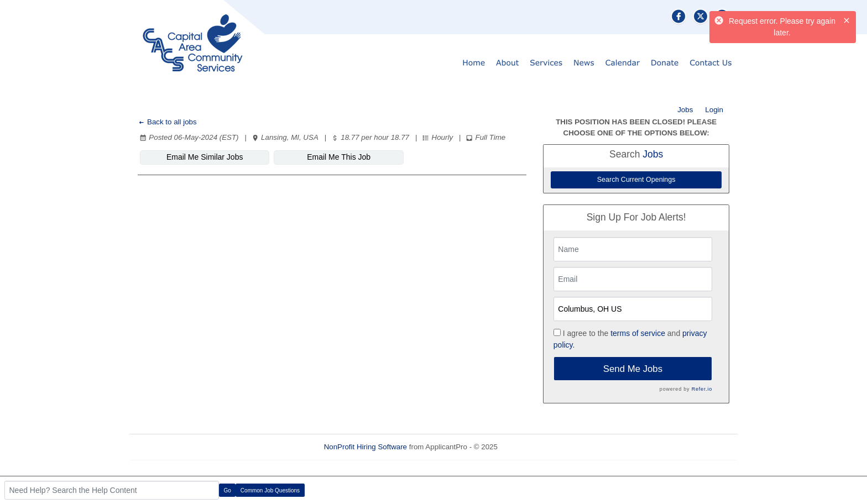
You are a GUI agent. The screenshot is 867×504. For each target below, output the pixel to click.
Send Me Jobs (633, 369)
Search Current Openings (636, 180)
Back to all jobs (167, 122)
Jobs (685, 110)
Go (228, 490)
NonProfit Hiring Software (365, 447)
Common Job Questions (270, 490)
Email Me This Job (339, 157)
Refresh (531, 447)
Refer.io (702, 389)
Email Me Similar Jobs (205, 157)
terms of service (638, 333)
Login (714, 110)
